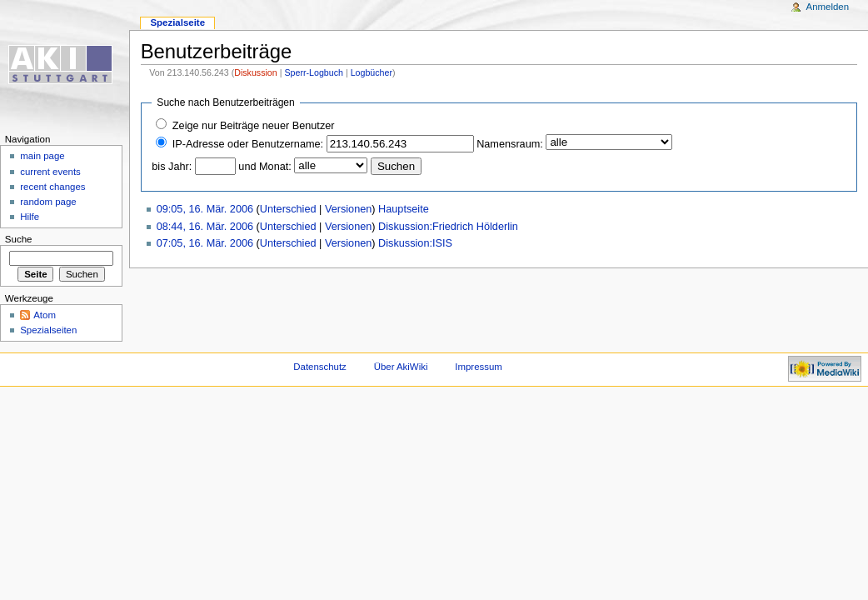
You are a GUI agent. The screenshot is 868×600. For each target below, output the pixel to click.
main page (42, 156)
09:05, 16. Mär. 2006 (205, 209)
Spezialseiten (48, 330)
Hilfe (30, 217)
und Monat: (264, 167)
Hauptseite (404, 209)
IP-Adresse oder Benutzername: (248, 144)
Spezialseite (177, 22)
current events (50, 172)
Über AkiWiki (401, 367)
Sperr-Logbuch (314, 72)
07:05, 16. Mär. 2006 (205, 243)
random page (48, 202)
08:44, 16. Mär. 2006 (205, 227)
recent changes (52, 187)
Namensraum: (510, 144)
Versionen (348, 209)
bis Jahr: (172, 167)
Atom (45, 315)
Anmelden (828, 7)
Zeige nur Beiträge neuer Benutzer (254, 126)
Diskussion (256, 72)
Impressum (479, 367)
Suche (19, 239)
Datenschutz (320, 367)
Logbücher (372, 72)
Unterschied (288, 209)
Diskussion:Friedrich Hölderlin (448, 227)
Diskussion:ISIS (415, 243)
